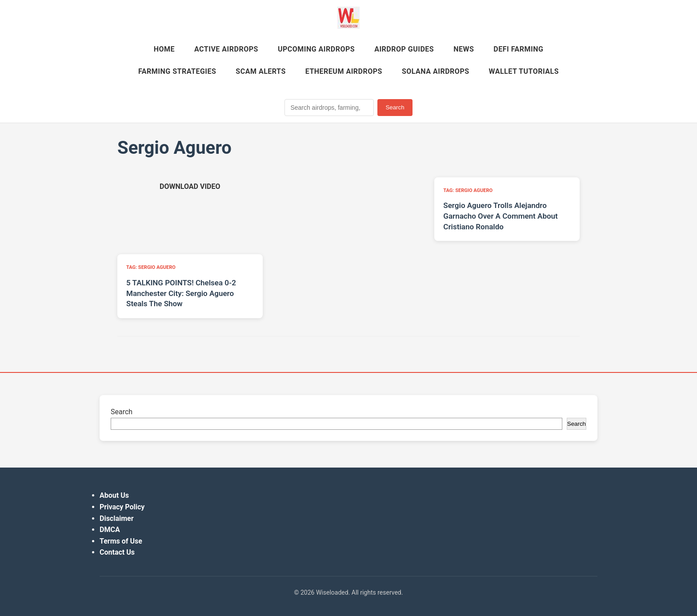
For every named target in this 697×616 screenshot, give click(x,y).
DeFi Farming (518, 49)
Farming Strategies (177, 71)
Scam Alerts (260, 71)
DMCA (110, 530)
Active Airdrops (226, 49)
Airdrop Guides (404, 49)
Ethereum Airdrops (344, 71)
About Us (114, 495)
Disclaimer (117, 518)
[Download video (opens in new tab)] (190, 186)
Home (164, 49)
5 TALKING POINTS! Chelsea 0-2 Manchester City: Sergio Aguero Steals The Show (181, 293)
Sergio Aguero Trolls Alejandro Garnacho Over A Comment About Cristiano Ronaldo (500, 216)
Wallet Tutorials (524, 71)
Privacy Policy (122, 507)
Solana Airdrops (436, 71)
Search (395, 107)
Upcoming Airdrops (316, 49)
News (464, 49)
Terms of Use (121, 541)
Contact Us (117, 552)
